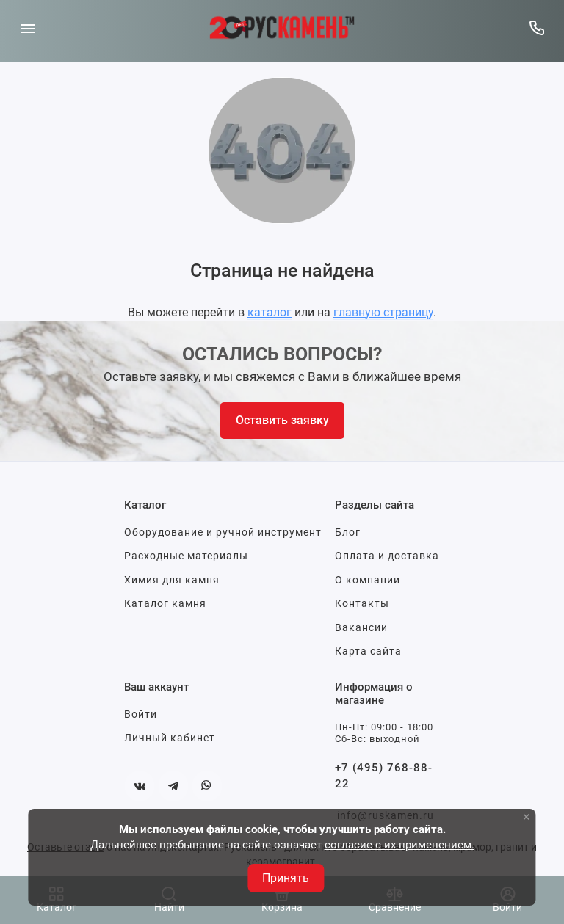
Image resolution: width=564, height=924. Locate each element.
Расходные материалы (186, 556)
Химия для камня (172, 580)
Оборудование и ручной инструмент (223, 532)
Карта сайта (368, 651)
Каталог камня (165, 603)
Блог (348, 532)
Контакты (362, 603)
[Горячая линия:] (536, 28)
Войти (141, 714)
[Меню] (28, 28)
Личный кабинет (170, 738)
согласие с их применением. (399, 845)
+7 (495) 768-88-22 (384, 776)
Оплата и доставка (387, 556)
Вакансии (361, 627)
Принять (286, 878)
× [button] (527, 816)
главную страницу (383, 312)
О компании (368, 580)
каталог (270, 312)
